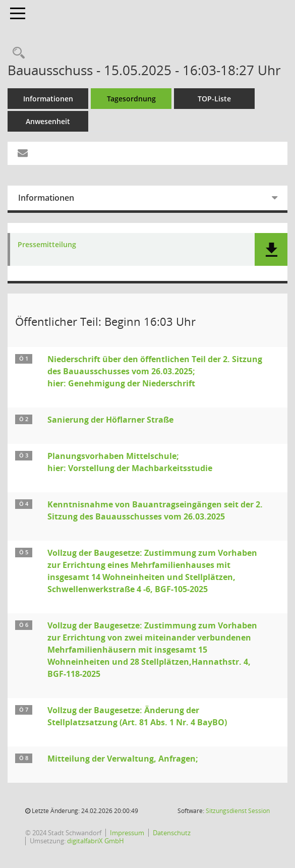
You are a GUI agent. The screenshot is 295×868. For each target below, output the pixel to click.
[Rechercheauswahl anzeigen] (16, 53)
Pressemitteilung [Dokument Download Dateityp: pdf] (47, 245)
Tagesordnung (131, 99)
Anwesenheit (48, 121)
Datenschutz (172, 833)
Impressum (127, 833)
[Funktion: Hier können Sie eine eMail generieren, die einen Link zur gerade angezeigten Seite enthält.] (23, 153)
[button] (271, 249)
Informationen (48, 99)
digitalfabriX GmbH (96, 841)
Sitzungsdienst (238, 811)
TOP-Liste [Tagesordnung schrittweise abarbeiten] (214, 99)
